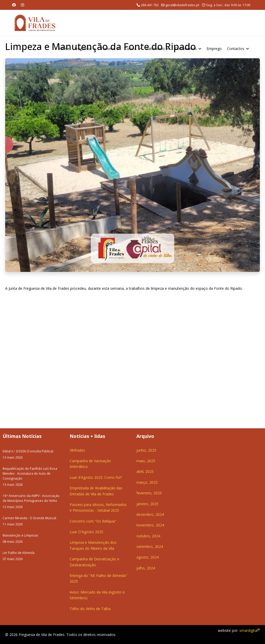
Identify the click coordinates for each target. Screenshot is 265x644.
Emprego (214, 49)
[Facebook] (14, 5)
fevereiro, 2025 (149, 493)
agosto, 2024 (148, 557)
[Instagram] (23, 5)
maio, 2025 (146, 461)
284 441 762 (150, 5)
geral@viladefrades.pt (182, 5)
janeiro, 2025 (147, 504)
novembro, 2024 (150, 525)
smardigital (250, 630)
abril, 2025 (145, 471)
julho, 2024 (146, 568)
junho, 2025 (146, 450)
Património (156, 49)
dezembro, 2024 (150, 514)
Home (64, 49)
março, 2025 (147, 482)
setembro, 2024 (150, 547)
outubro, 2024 (148, 536)
